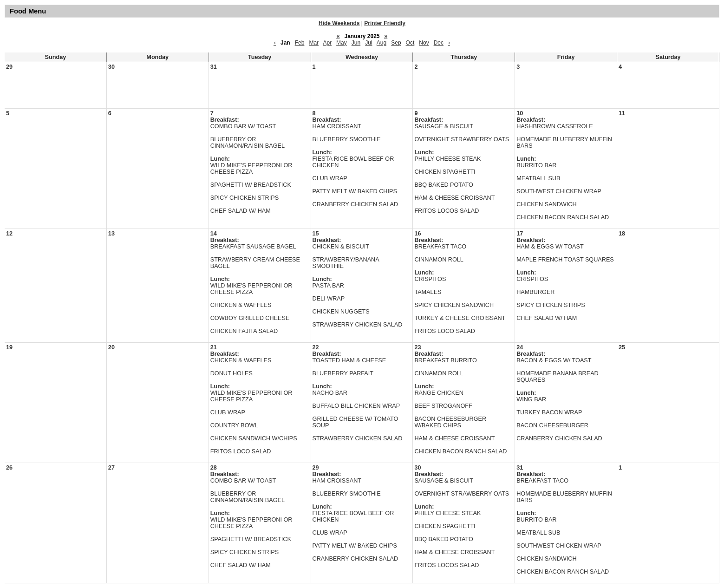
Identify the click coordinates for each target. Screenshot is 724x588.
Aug (382, 43)
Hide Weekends (339, 23)
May (342, 43)
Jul (369, 43)
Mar (314, 43)
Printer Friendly (385, 23)
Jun (356, 43)
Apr (327, 43)
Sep (396, 43)
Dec (439, 43)
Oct (410, 43)
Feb (300, 43)
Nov (424, 43)
